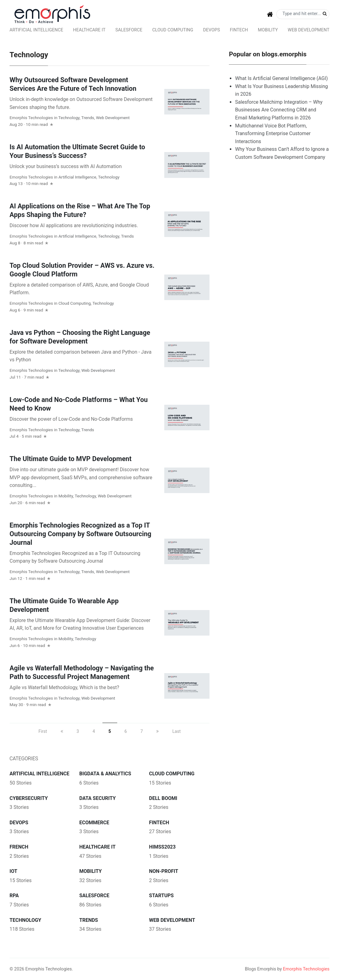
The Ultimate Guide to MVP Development (71, 459)
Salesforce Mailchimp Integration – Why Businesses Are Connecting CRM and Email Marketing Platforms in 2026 (279, 110)
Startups (162, 896)
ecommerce (94, 823)
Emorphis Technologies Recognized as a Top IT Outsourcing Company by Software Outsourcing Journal (80, 534)
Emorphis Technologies (31, 118)
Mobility (268, 30)
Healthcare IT (89, 30)
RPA (14, 896)
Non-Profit (164, 871)
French (19, 847)
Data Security (98, 798)
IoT (13, 871)
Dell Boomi (163, 798)
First (43, 731)
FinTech (239, 30)
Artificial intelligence (36, 30)
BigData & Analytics (105, 774)
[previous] (62, 731)
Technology (69, 118)
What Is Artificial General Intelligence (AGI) (281, 78)
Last (176, 731)
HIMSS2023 (162, 847)
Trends (88, 118)
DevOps (211, 30)
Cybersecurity (29, 798)
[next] (158, 731)
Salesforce (129, 30)
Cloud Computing (173, 30)
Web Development (309, 30)
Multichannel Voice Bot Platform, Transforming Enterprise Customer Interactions (273, 134)
